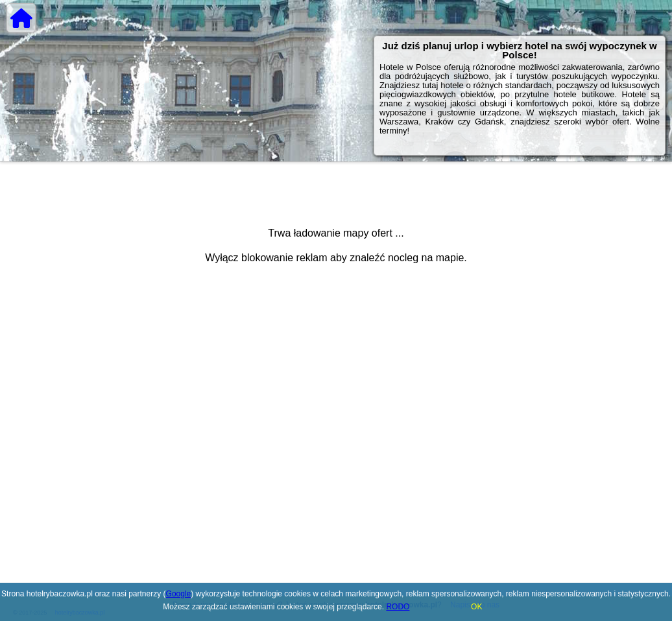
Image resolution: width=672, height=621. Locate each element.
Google (179, 594)
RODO (398, 607)
